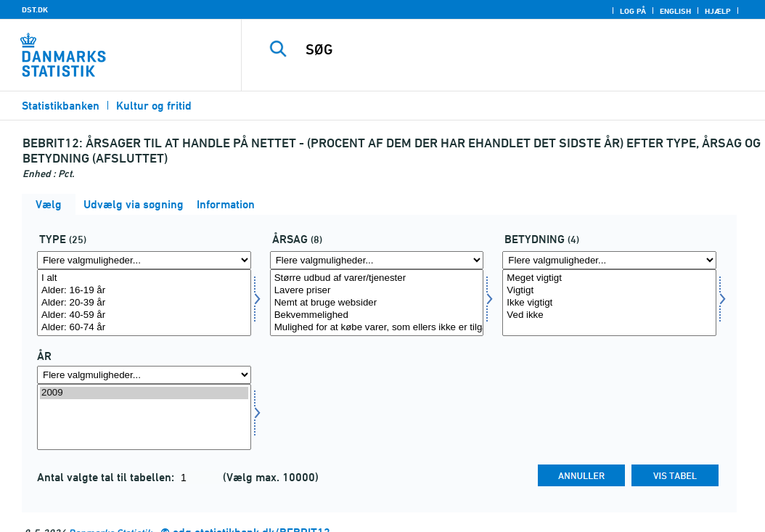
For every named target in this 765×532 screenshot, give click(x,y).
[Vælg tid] (144, 417)
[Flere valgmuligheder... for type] (144, 260)
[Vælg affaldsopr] (377, 303)
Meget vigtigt (609, 278)
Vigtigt (609, 291)
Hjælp (718, 11)
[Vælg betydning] (609, 303)
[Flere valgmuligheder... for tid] (144, 375)
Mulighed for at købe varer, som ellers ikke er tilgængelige (377, 328)
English (675, 11)
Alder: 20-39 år (144, 303)
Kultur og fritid (154, 106)
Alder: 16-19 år (144, 291)
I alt (144, 278)
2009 (144, 393)
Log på (633, 11)
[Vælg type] (144, 303)
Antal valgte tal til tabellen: (107, 477)
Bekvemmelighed (377, 315)
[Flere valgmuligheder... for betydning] (609, 260)
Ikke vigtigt (609, 303)
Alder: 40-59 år (144, 315)
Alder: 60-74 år (144, 328)
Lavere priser (377, 291)
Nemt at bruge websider (377, 303)
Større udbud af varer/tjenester (377, 278)
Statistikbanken (61, 106)
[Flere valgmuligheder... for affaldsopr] (377, 260)
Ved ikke (609, 315)
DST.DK (35, 9)
